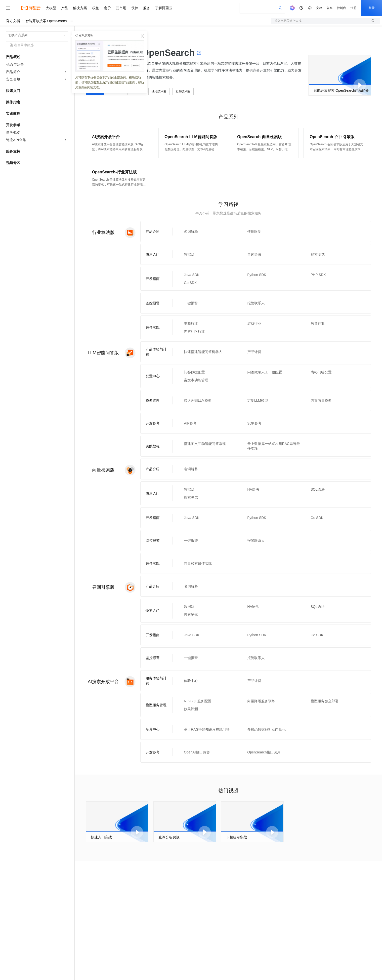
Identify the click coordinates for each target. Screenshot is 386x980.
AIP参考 (190, 423)
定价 (107, 8)
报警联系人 (256, 303)
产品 (65, 8)
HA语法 (253, 489)
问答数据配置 (194, 372)
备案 (330, 8)
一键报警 (191, 303)
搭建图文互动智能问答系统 (205, 444)
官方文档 (13, 21)
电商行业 (191, 323)
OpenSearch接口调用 (264, 752)
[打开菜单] (8, 8)
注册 (353, 8)
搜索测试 (318, 254)
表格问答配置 (321, 372)
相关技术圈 (183, 91)
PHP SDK (318, 275)
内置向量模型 (321, 400)
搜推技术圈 (159, 91)
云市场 (121, 8)
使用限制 (254, 232)
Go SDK (190, 283)
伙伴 (135, 8)
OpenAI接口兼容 (197, 752)
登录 (372, 8)
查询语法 (254, 254)
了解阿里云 (164, 8)
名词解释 (191, 232)
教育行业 (318, 323)
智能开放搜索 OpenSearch (46, 21)
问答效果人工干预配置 (265, 372)
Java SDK (192, 275)
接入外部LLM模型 (198, 400)
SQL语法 (318, 489)
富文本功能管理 (196, 380)
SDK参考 (254, 423)
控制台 (342, 8)
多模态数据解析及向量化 (266, 729)
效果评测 (191, 709)
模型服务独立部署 (325, 701)
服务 (147, 8)
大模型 (51, 8)
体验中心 (191, 681)
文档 (319, 8)
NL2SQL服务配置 (198, 701)
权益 (95, 8)
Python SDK (257, 275)
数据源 (189, 254)
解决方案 (80, 8)
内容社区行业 (194, 331)
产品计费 (254, 352)
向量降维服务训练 (261, 701)
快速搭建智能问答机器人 (203, 352)
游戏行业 (254, 323)
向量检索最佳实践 (198, 563)
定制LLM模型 (258, 400)
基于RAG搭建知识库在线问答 (207, 729)
